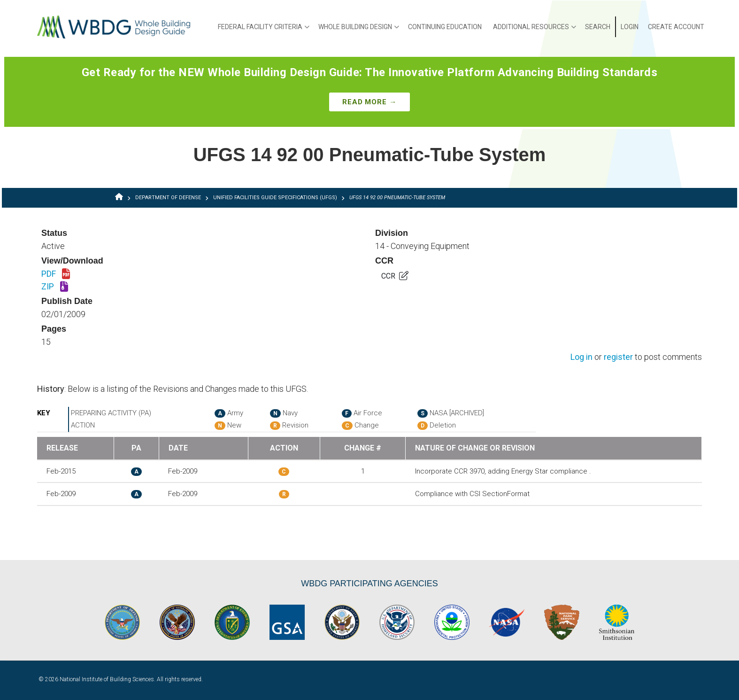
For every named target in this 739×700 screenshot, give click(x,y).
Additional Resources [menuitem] (535, 30)
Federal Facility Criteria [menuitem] (264, 30)
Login (630, 27)
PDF (56, 274)
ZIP (55, 287)
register (618, 357)
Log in (581, 357)
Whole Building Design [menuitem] (359, 30)
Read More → (369, 102)
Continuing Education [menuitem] (445, 27)
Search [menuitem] (598, 27)
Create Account (676, 27)
